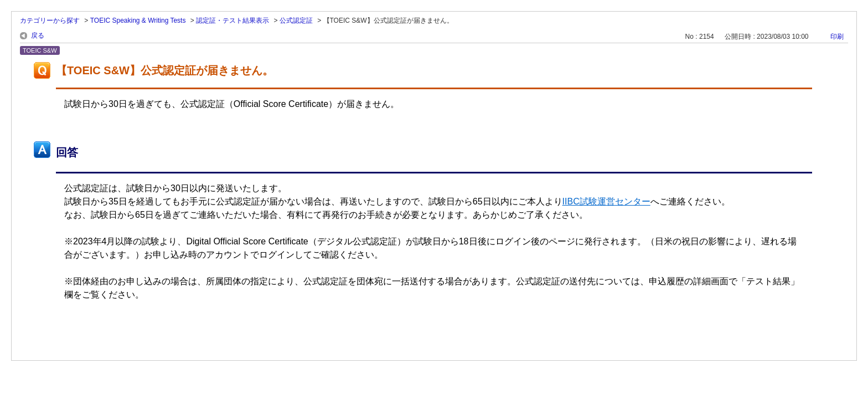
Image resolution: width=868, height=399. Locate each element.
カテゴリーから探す (50, 21)
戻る (38, 35)
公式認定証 (296, 21)
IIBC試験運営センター (606, 201)
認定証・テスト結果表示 (232, 21)
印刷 (837, 37)
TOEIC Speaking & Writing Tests (138, 21)
